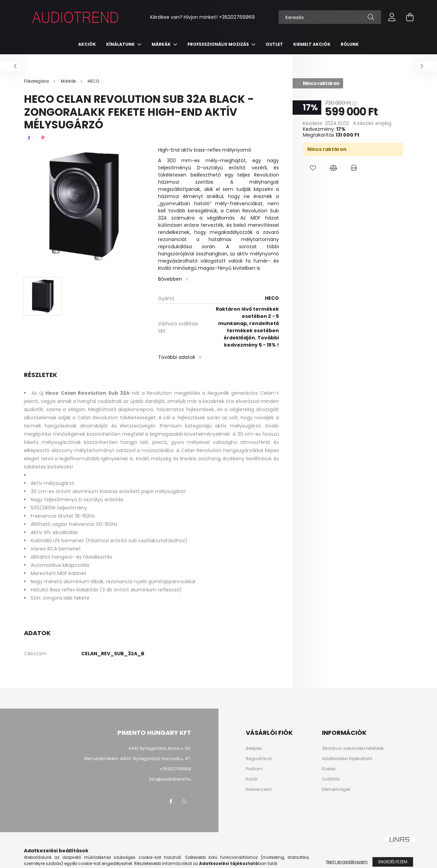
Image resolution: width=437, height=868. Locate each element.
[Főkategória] (37, 81)
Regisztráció (259, 759)
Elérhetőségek (336, 789)
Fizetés (329, 769)
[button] (313, 168)
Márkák (162, 44)
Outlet (274, 44)
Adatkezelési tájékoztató (347, 759)
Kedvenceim (259, 789)
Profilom (254, 769)
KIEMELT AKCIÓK (312, 44)
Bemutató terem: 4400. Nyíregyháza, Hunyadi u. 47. (138, 759)
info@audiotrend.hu (170, 779)
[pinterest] (43, 138)
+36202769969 (237, 17)
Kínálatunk (121, 44)
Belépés (254, 748)
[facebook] (29, 138)
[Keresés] (330, 17)
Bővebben (170, 279)
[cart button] (410, 17)
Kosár (252, 779)
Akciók (87, 44)
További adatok (177, 357)
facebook (171, 801)
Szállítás (331, 779)
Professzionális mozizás (219, 44)
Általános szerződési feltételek (353, 748)
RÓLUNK (350, 44)
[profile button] (392, 17)
